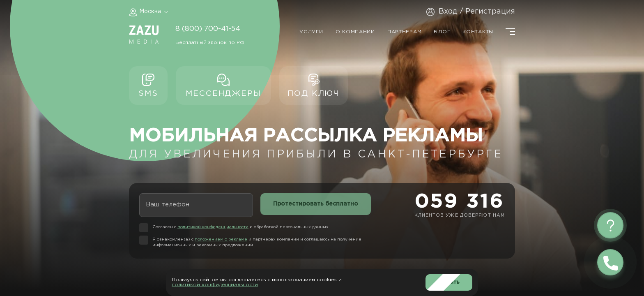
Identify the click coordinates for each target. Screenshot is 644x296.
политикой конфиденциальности (213, 227)
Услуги (311, 32)
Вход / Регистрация (477, 12)
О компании (355, 32)
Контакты (478, 32)
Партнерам (404, 32)
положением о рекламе (221, 239)
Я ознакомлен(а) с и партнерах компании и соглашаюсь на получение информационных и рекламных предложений (257, 242)
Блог (442, 32)
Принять (449, 282)
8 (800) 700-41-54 (208, 29)
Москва (150, 12)
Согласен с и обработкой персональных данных (240, 227)
